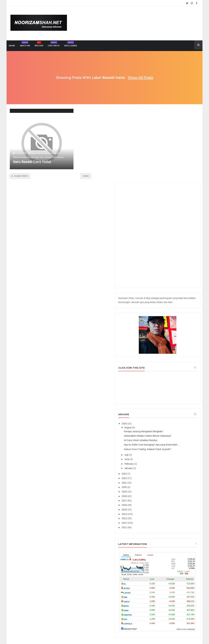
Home (86, 176)
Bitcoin (39, 44)
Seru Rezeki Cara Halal (32, 162)
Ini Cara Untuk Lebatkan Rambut (171, 377)
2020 (155, 430)
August (158, 362)
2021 (155, 425)
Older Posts (21, 176)
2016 (155, 448)
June (157, 402)
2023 (155, 416)
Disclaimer (71, 44)
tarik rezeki (58, 157)
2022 (155, 421)
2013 (155, 461)
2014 (155, 457)
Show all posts (140, 78)
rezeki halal (33, 157)
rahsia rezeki (20, 157)
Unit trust (54, 44)
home (12, 46)
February (159, 406)
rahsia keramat (52, 153)
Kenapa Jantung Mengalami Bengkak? (174, 366)
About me (25, 44)
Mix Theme (138, 634)
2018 (155, 439)
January (159, 411)
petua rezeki (37, 153)
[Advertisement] (173, 162)
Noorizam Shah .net (98, 634)
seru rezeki (46, 157)
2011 (155, 470)
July (157, 397)
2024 (155, 358)
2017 (155, 443)
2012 (155, 466)
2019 (155, 434)
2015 (155, 452)
